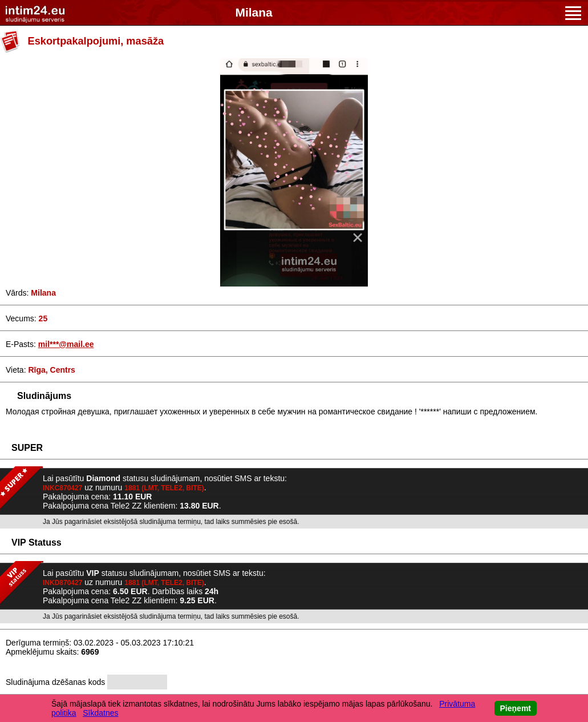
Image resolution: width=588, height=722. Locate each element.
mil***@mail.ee (66, 344)
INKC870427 (62, 488)
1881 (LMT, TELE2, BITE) (164, 488)
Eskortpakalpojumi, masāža (96, 41)
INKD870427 (62, 583)
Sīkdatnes (100, 713)
